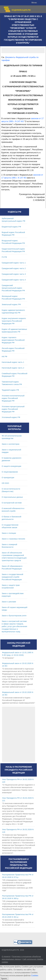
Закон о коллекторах (11, 444)
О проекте (6, 956)
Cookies (35, 976)
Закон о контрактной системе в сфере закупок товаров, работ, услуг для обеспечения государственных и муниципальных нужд (14, 626)
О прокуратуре (8, 477)
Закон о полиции (9, 533)
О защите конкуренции (11, 466)
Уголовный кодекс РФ (11, 417)
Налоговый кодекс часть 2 (13, 368)
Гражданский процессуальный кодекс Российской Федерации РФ (13, 288)
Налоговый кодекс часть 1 (13, 362)
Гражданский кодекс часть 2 (14, 268)
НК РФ (4, 356)
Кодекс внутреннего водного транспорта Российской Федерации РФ (14, 321)
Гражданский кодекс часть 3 (14, 274)
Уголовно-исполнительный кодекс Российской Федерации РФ (13, 398)
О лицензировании (10, 472)
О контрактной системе (12, 503)
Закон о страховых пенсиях (13, 539)
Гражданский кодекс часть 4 (14, 280)
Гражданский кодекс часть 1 (14, 263)
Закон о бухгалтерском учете (14, 616)
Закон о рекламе (9, 602)
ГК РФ (4, 257)
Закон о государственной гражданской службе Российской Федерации (12, 577)
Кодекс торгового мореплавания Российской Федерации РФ (13, 340)
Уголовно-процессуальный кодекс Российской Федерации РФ (13, 409)
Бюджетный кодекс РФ (11, 227)
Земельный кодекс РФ (11, 304)
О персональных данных (12, 497)
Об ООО (5, 483)
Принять (4, 979)
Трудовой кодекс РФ (10, 390)
